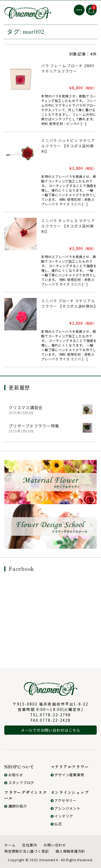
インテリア (62, 816)
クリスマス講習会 (26, 407)
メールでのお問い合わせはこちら (50, 730)
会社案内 (29, 845)
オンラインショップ (70, 792)
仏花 (56, 824)
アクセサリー (64, 800)
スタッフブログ (19, 783)
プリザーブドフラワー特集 (34, 426)
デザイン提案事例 (67, 775)
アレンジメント (66, 808)
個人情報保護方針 (70, 851)
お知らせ (14, 775)
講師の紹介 (16, 806)
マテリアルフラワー (70, 767)
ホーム (10, 845)
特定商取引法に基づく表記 (27, 851)
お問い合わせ (55, 845)
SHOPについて (19, 767)
